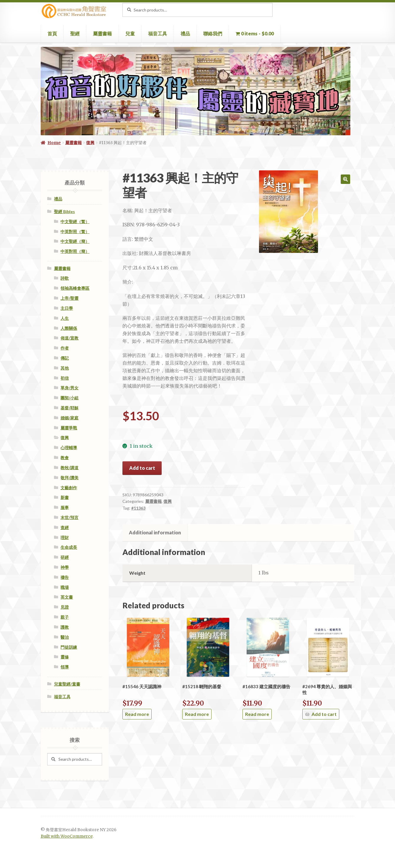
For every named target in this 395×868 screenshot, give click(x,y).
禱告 (65, 577)
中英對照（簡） (75, 251)
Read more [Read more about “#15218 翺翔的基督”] (197, 714)
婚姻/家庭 (69, 418)
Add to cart (142, 468)
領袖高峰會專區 (75, 288)
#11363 (138, 508)
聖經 (75, 33)
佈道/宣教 (69, 338)
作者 (65, 348)
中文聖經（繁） (75, 221)
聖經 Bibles (64, 211)
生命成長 (69, 547)
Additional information (155, 532)
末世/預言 (69, 517)
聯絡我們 (213, 33)
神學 (65, 567)
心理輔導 (69, 448)
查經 (65, 527)
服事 (65, 507)
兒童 (130, 33)
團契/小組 (69, 398)
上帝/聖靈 (69, 298)
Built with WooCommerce (67, 836)
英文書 (67, 597)
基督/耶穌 (69, 408)
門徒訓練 (69, 647)
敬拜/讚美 (69, 478)
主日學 (67, 308)
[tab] (155, 533)
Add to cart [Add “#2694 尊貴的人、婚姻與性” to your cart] (324, 714)
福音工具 (158, 33)
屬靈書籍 (102, 33)
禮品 (185, 33)
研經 (65, 557)
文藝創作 (69, 488)
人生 (65, 318)
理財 (65, 537)
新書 (65, 497)
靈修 (65, 657)
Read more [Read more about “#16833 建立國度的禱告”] (257, 714)
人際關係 (69, 328)
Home (54, 143)
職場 (65, 587)
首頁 (52, 33)
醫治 (65, 637)
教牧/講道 (69, 468)
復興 (90, 143)
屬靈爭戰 (69, 428)
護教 (65, 627)
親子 (65, 617)
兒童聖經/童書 (67, 684)
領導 (65, 667)
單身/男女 (69, 388)
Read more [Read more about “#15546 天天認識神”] (137, 714)
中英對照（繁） (75, 232)
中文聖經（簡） (75, 241)
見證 (65, 607)
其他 (65, 368)
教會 (65, 458)
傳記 (65, 358)
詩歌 (65, 278)
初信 (65, 378)
